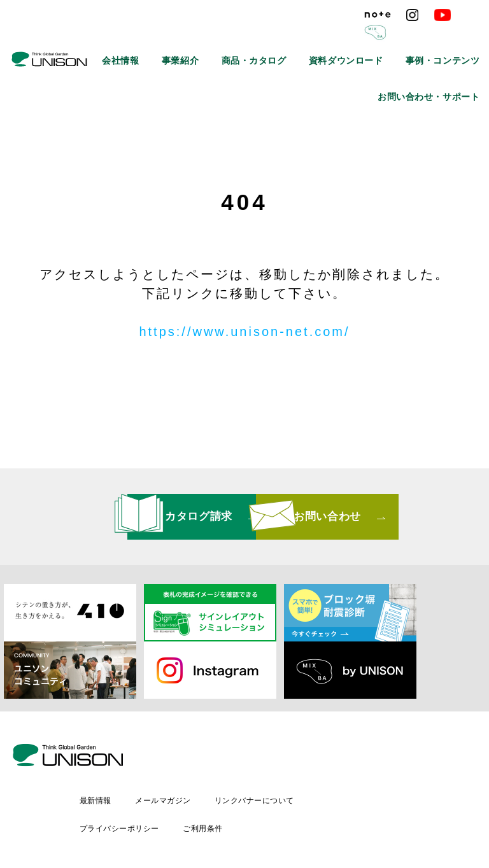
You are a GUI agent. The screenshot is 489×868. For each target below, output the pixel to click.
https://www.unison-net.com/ (244, 332)
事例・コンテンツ (452, 38)
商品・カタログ (301, 38)
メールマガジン (270, 758)
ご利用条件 (310, 780)
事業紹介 (242, 38)
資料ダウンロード (375, 38)
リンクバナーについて (363, 758)
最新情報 (201, 758)
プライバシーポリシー (225, 780)
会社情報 (194, 38)
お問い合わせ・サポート (441, 67)
